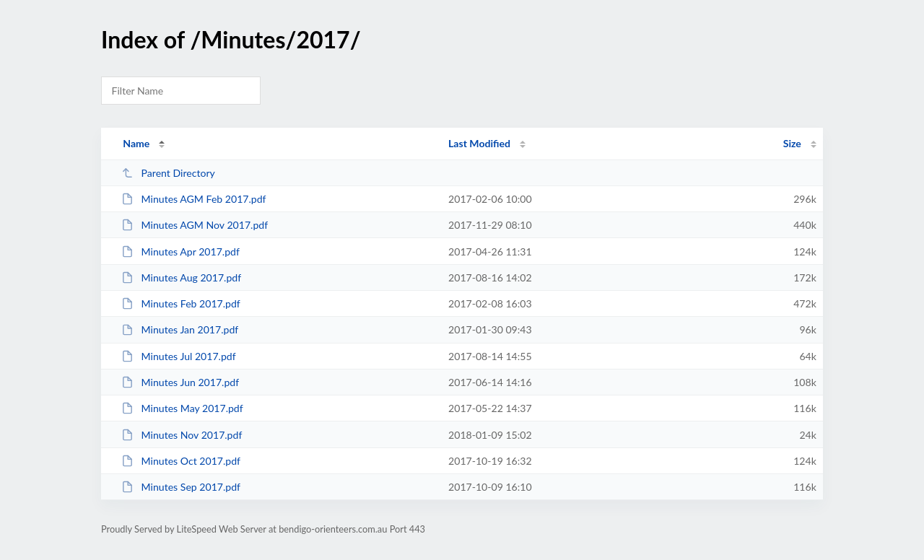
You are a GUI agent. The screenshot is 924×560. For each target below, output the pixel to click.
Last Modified (479, 143)
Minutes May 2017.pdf (182, 408)
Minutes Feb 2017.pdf (181, 303)
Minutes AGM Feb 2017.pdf (193, 199)
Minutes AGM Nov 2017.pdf (195, 225)
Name (136, 143)
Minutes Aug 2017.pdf (181, 277)
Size (792, 143)
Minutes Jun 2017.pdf (180, 382)
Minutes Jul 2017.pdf (178, 356)
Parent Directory (168, 173)
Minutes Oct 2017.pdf (181, 461)
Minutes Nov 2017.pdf (182, 435)
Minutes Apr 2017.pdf (180, 251)
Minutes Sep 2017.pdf (181, 487)
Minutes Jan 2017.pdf (180, 329)
